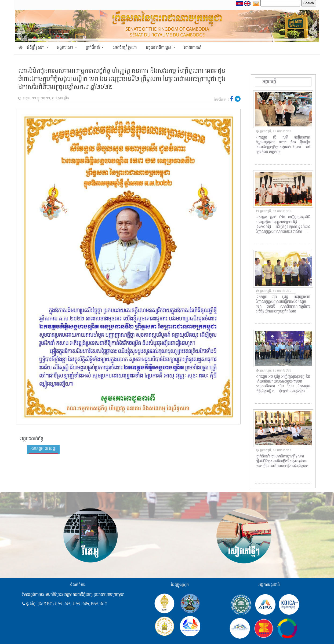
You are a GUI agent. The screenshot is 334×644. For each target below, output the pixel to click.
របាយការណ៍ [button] (193, 48)
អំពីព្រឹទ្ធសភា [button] (36, 48)
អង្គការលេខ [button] (66, 48)
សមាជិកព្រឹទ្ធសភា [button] (125, 48)
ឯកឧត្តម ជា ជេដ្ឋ (43, 449)
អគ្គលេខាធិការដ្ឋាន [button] (159, 48)
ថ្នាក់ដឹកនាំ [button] (93, 48)
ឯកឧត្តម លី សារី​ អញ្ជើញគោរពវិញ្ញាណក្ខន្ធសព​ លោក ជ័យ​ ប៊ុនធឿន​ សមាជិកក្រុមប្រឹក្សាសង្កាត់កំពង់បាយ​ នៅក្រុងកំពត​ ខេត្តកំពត (283, 145)
